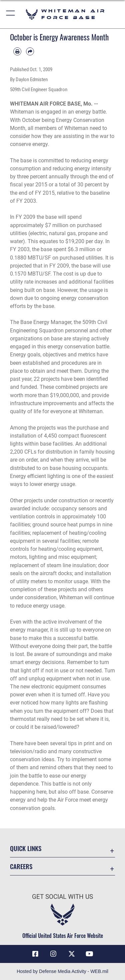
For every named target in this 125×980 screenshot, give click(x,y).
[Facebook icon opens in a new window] (35, 954)
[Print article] (17, 51)
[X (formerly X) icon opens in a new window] (72, 954)
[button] (11, 14)
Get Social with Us (62, 897)
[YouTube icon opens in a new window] (90, 954)
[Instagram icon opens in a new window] (53, 954)
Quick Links (26, 848)
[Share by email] (30, 51)
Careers (21, 866)
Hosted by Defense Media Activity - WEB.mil (62, 971)
